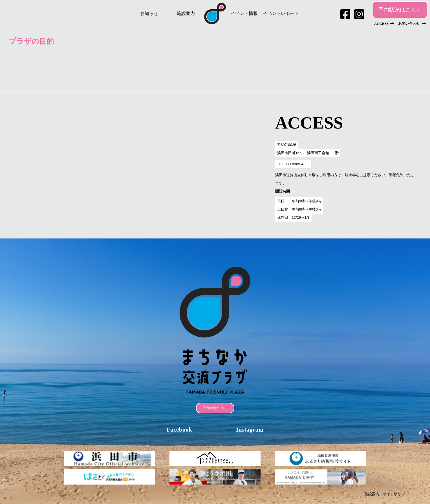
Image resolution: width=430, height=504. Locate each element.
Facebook (179, 429)
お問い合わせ (409, 24)
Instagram (250, 429)
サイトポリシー (396, 494)
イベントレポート (281, 13)
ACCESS (381, 24)
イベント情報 (244, 13)
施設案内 (186, 13)
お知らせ (149, 13)
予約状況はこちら (400, 10)
